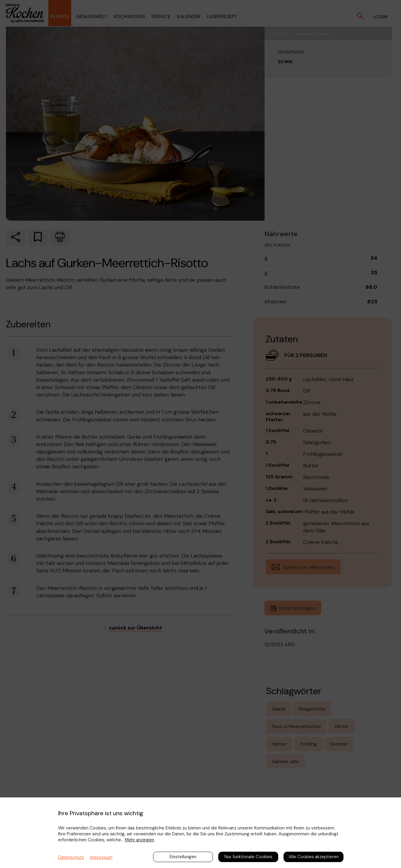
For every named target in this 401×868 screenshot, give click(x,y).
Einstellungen (183, 857)
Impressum (101, 857)
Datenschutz (71, 857)
